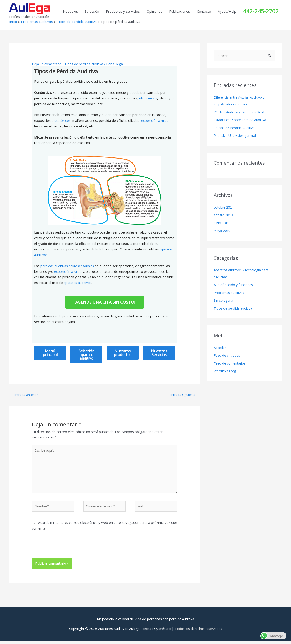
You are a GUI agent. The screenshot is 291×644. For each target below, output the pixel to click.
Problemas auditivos (230, 291)
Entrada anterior (25, 395)
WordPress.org (226, 368)
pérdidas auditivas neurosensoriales (69, 266)
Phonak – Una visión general (236, 135)
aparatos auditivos (78, 283)
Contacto (204, 11)
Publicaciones (180, 11)
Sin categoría (224, 298)
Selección (92, 11)
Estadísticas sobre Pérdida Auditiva (241, 119)
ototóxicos (63, 120)
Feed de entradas (228, 353)
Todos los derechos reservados (198, 632)
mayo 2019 (223, 229)
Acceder (220, 345)
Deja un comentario (47, 64)
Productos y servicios (123, 11)
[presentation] (63, 550)
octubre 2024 (224, 206)
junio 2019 (222, 222)
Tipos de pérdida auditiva (85, 64)
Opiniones (154, 11)
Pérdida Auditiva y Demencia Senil (240, 112)
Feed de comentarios (230, 361)
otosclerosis (149, 98)
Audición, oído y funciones (234, 283)
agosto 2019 (224, 214)
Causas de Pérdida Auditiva (235, 127)
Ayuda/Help (227, 11)
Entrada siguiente (184, 395)
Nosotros (70, 11)
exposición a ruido (156, 120)
